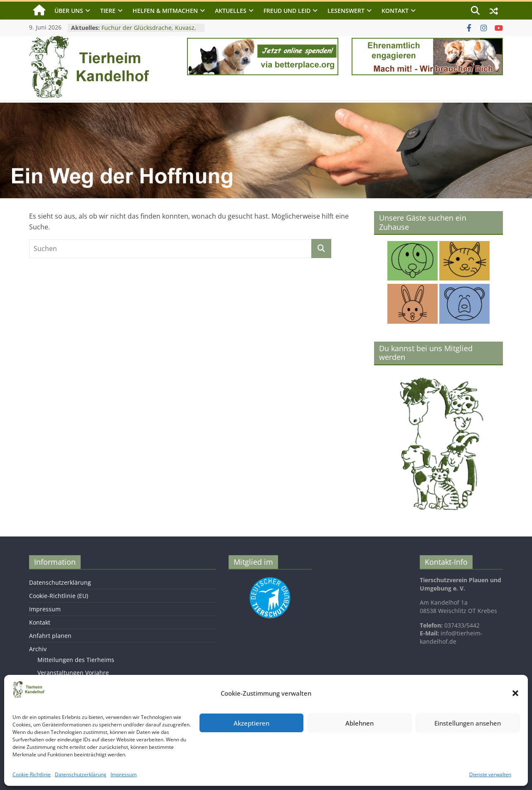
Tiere (108, 11)
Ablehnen (360, 723)
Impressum (124, 774)
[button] (515, 693)
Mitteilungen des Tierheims (76, 660)
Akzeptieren (251, 723)
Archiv (38, 649)
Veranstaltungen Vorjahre (73, 673)
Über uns (69, 11)
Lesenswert (346, 11)
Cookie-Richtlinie (32, 774)
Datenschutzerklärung (81, 774)
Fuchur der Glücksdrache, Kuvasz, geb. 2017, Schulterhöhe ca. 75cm (149, 32)
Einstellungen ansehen (468, 723)
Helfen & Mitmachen (165, 11)
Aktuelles (231, 11)
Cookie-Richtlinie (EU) (59, 596)
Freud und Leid (287, 11)
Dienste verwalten (490, 774)
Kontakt (395, 11)
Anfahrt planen (50, 636)
